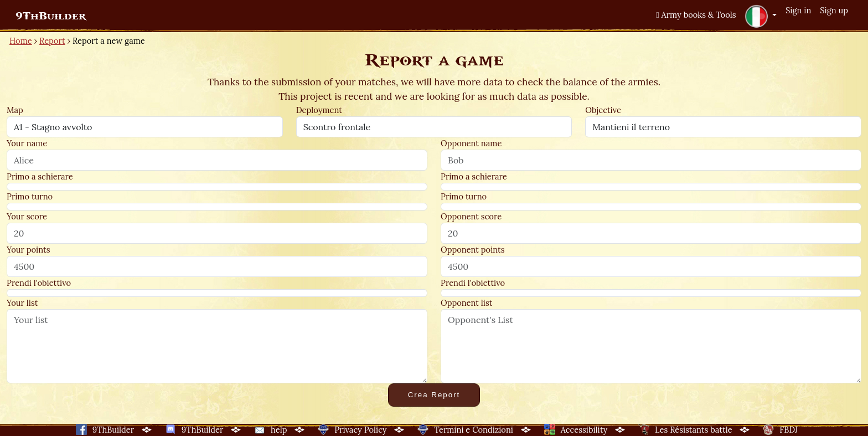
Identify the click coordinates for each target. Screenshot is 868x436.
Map (15, 110)
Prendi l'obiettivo (39, 283)
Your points (28, 250)
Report (52, 41)
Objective (603, 110)
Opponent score (471, 216)
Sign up (834, 10)
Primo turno (30, 196)
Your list (22, 303)
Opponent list (466, 303)
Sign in (798, 10)
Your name (27, 143)
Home (21, 41)
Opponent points (473, 250)
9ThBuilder (51, 16)
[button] (761, 16)
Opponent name (471, 143)
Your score (27, 216)
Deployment (319, 110)
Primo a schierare (40, 176)
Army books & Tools (696, 15)
